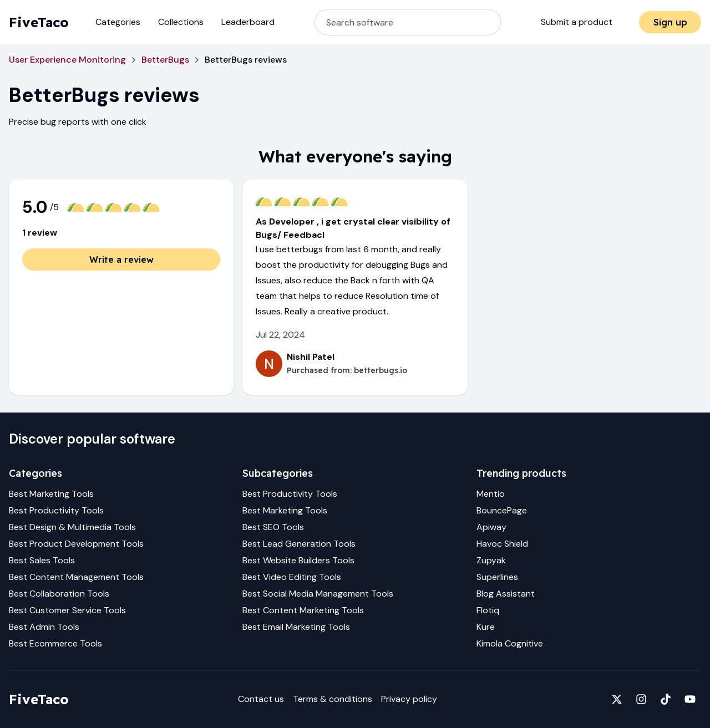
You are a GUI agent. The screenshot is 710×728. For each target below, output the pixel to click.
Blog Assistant (506, 594)
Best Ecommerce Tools (55, 643)
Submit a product (577, 22)
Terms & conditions (333, 699)
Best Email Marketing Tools (296, 627)
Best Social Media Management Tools (318, 594)
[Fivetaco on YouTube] (690, 699)
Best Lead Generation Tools (299, 544)
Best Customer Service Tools (67, 610)
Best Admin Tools (44, 627)
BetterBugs (165, 60)
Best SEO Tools (273, 527)
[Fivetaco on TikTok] (666, 699)
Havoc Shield (502, 544)
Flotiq (488, 610)
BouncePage (502, 510)
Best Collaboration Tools (59, 594)
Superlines (497, 577)
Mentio (491, 494)
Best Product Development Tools (76, 544)
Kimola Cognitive (510, 643)
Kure (486, 627)
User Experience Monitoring (67, 60)
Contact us (261, 699)
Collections (181, 22)
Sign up (670, 22)
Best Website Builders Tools (298, 560)
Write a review (121, 259)
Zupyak (491, 560)
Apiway (491, 527)
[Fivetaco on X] (617, 699)
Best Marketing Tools (51, 494)
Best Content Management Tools (76, 577)
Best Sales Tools (42, 560)
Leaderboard (248, 22)
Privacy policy (409, 699)
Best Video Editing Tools (292, 577)
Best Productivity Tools (56, 510)
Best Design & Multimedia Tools (72, 527)
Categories (118, 22)
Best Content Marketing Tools (303, 610)
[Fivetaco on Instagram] (641, 699)
